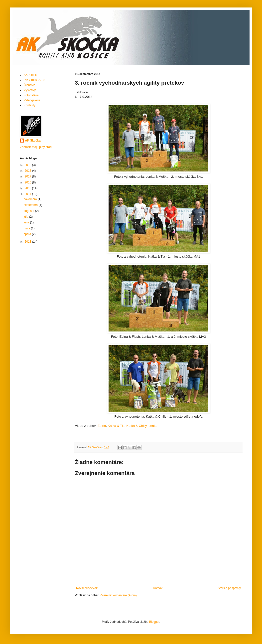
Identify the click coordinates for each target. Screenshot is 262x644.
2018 (28, 171)
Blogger (154, 622)
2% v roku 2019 (34, 80)
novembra (31, 199)
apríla (28, 234)
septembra (31, 205)
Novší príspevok (87, 588)
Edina (102, 426)
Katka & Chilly (137, 426)
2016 (28, 182)
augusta (29, 211)
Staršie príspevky (229, 588)
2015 (28, 188)
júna (27, 222)
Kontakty (30, 105)
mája (27, 228)
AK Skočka (31, 75)
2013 (28, 242)
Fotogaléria (31, 95)
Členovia (30, 85)
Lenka (153, 426)
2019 (28, 165)
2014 (28, 194)
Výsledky (30, 90)
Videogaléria (32, 100)
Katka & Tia (116, 426)
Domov (158, 588)
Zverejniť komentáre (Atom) (118, 595)
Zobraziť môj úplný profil (36, 147)
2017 (28, 176)
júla (26, 217)
